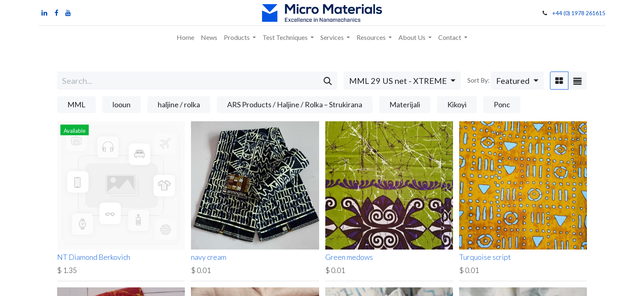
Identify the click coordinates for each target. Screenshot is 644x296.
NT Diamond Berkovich (94, 257)
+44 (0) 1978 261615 (579, 13)
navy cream (209, 257)
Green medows (349, 257)
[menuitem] (185, 37)
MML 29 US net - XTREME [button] (399, 81)
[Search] (328, 81)
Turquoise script (485, 257)
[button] (517, 81)
